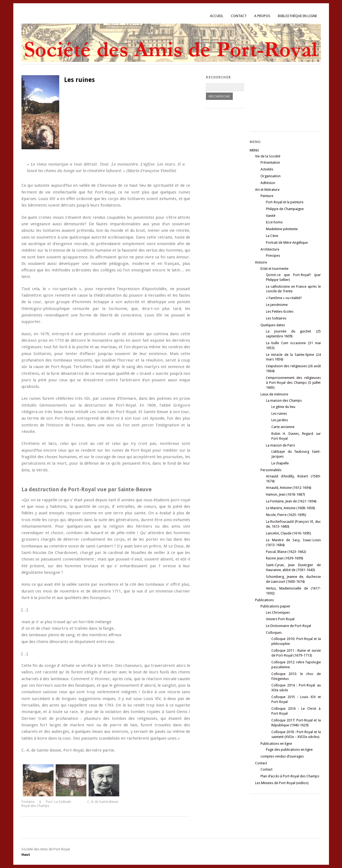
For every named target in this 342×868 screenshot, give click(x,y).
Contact (239, 16)
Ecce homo (274, 222)
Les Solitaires (276, 318)
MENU (254, 150)
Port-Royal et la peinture (285, 202)
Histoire (261, 262)
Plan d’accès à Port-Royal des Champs (290, 776)
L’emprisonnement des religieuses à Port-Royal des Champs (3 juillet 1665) (293, 383)
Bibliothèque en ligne (297, 16)
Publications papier (275, 606)
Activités (267, 169)
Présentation (270, 162)
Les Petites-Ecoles (280, 311)
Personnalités (271, 470)
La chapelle (280, 463)
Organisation (271, 176)
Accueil (217, 16)
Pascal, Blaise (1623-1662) (286, 552)
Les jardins (280, 420)
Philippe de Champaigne (285, 209)
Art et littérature (267, 190)
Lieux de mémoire (274, 394)
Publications (264, 600)
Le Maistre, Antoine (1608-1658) (291, 508)
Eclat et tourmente (274, 269)
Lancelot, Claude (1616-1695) (288, 533)
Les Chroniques (278, 612)
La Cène (272, 236)
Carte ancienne (283, 427)
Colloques (274, 633)
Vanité (271, 216)
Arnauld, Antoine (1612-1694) (289, 488)
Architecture (270, 249)
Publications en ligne (276, 744)
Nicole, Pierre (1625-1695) (286, 515)
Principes (273, 256)
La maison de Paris (280, 445)
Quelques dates (273, 325)
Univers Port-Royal (280, 619)
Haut (26, 855)
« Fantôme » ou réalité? (284, 298)
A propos (262, 16)
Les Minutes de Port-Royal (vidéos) (282, 783)
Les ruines (279, 414)
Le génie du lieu (283, 407)
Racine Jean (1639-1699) (285, 558)
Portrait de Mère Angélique (287, 243)
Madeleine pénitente (282, 229)
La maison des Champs (284, 400)
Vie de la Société (268, 156)
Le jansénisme (277, 305)
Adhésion (268, 183)
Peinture (267, 196)
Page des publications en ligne (289, 750)
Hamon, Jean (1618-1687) (285, 494)
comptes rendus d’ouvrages (282, 756)
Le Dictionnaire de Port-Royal (288, 626)
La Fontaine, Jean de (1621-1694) (291, 501)
